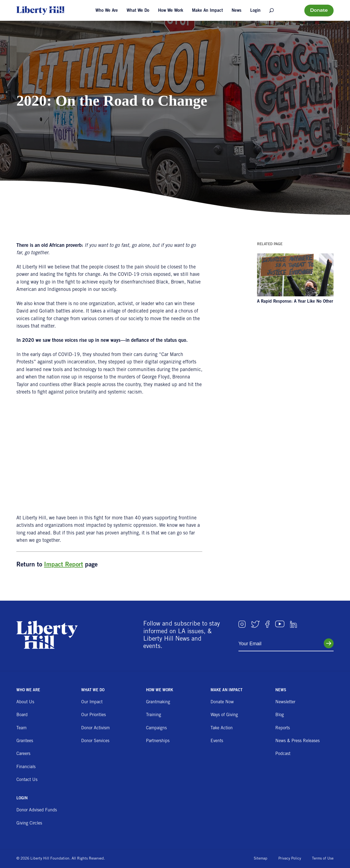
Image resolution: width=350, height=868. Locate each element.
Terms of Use (323, 859)
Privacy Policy (290, 859)
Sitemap (261, 859)
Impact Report (64, 565)
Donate (319, 11)
